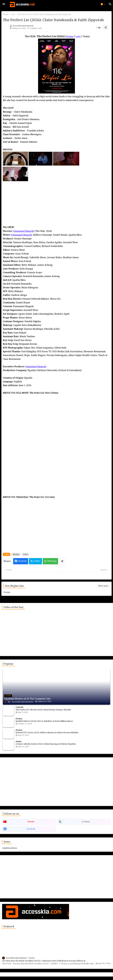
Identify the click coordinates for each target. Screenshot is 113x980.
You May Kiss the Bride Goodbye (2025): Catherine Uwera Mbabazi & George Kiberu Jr (44, 961)
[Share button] (62, 561)
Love (13, 14)
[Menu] (4, 4)
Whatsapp (52, 561)
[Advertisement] (56, 206)
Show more (103, 586)
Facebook (22, 561)
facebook (31, 829)
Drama (16, 554)
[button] (103, 4)
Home (6, 14)
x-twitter (86, 822)
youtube (31, 822)
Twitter (37, 561)
